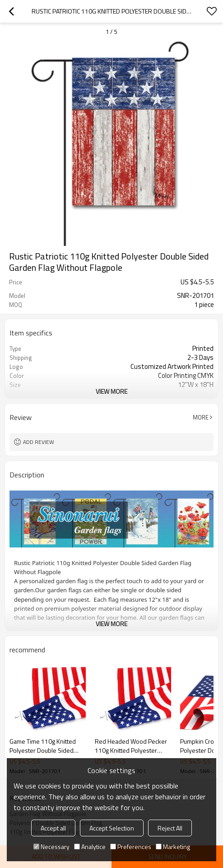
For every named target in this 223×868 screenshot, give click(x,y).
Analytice (90, 847)
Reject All (170, 828)
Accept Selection (112, 828)
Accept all (53, 828)
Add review (39, 442)
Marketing (173, 847)
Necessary (51, 847)
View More (111, 391)
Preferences (131, 847)
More (201, 417)
